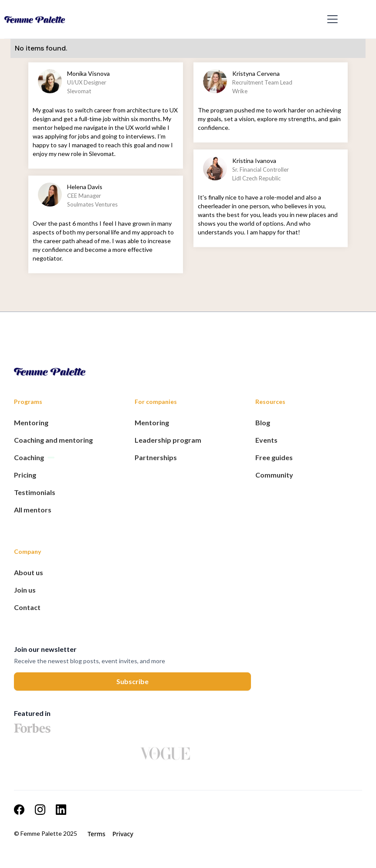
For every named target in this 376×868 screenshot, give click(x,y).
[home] (163, 19)
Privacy (123, 834)
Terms (97, 834)
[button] (331, 19)
